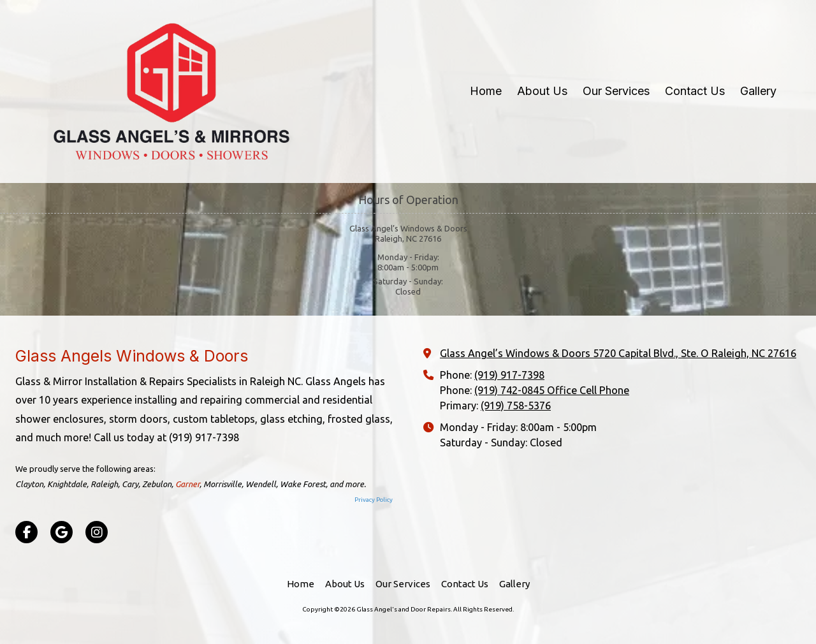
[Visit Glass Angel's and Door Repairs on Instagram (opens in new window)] (97, 532)
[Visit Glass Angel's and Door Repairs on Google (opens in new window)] (62, 532)
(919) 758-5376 (516, 406)
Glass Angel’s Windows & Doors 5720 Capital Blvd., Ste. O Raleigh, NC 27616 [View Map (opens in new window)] (618, 353)
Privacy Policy (374, 500)
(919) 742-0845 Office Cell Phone (552, 390)
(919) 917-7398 (509, 375)
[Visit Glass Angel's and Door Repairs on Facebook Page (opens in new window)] (26, 532)
